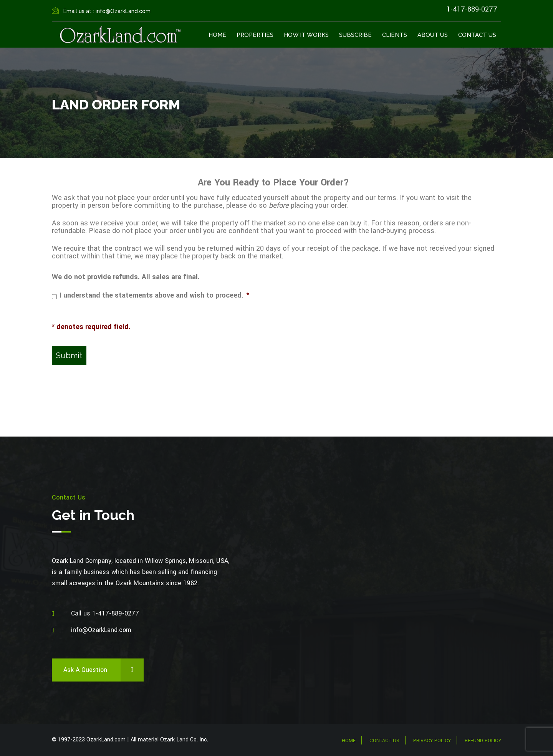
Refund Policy (483, 741)
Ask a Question (103, 670)
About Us (433, 35)
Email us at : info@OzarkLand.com (101, 11)
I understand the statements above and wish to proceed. (154, 295)
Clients (395, 35)
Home (217, 35)
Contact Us (477, 35)
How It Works (306, 35)
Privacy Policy (432, 741)
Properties (255, 35)
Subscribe (355, 35)
